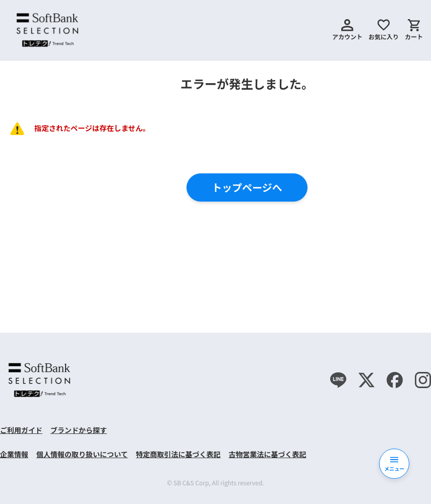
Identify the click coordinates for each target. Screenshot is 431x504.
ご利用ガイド (21, 430)
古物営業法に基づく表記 (268, 454)
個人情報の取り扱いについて (82, 454)
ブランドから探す (79, 430)
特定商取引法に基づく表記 (178, 454)
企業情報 (14, 454)
